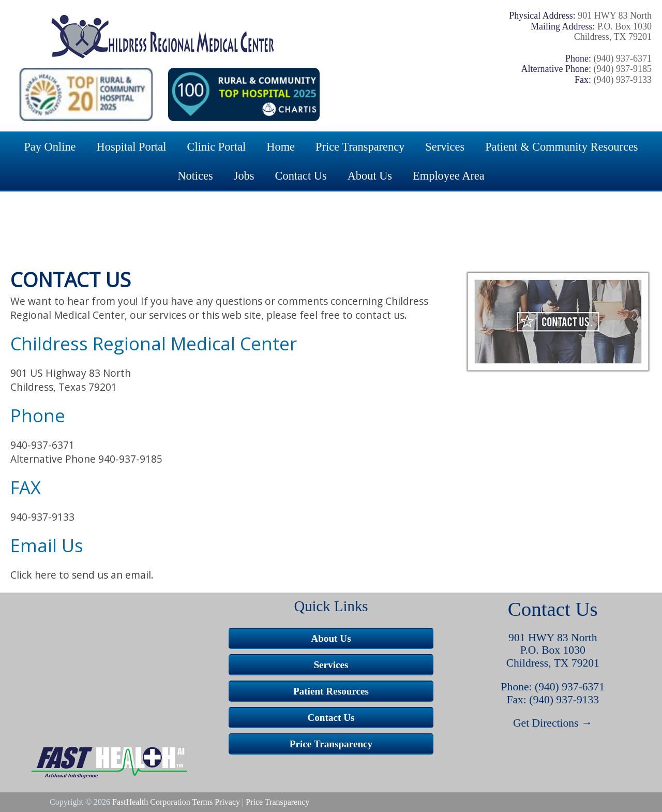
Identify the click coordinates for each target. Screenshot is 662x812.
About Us (370, 176)
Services (445, 147)
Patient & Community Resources (561, 147)
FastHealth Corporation (151, 802)
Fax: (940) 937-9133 (553, 700)
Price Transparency (360, 147)
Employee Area (449, 176)
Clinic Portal (217, 147)
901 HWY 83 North (553, 638)
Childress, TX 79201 (553, 663)
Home (281, 147)
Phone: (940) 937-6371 (553, 687)
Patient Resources (331, 691)
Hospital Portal (132, 147)
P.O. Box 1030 (553, 650)
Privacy (227, 802)
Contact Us (301, 176)
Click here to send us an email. (82, 575)
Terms (202, 802)
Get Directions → (553, 723)
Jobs (244, 176)
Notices (195, 176)
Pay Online (50, 147)
